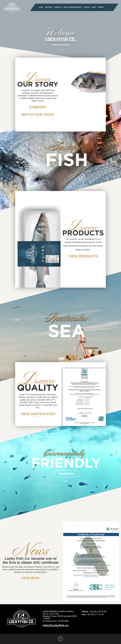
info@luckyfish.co (56, 625)
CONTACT (101, 7)
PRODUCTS (58, 7)
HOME (41, 7)
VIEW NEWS (31, 578)
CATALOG (87, 7)
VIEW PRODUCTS (83, 256)
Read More (67, 474)
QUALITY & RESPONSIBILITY (73, 7)
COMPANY (38, 107)
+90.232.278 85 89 (98, 612)
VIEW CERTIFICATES (38, 414)
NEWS (94, 7)
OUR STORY (49, 7)
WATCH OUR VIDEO (38, 115)
